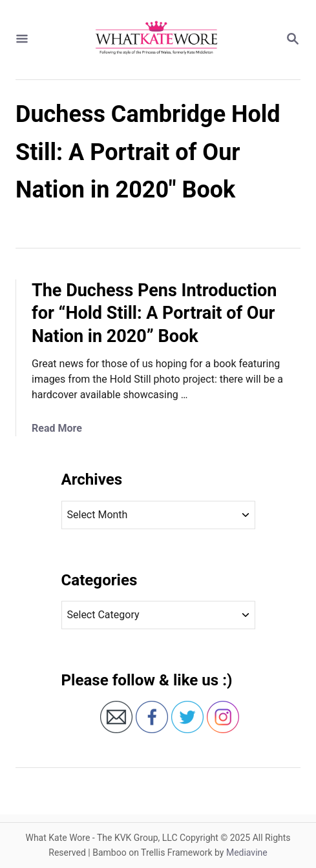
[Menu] (22, 40)
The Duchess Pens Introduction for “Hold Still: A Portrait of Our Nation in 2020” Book (154, 314)
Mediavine (247, 853)
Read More (57, 428)
